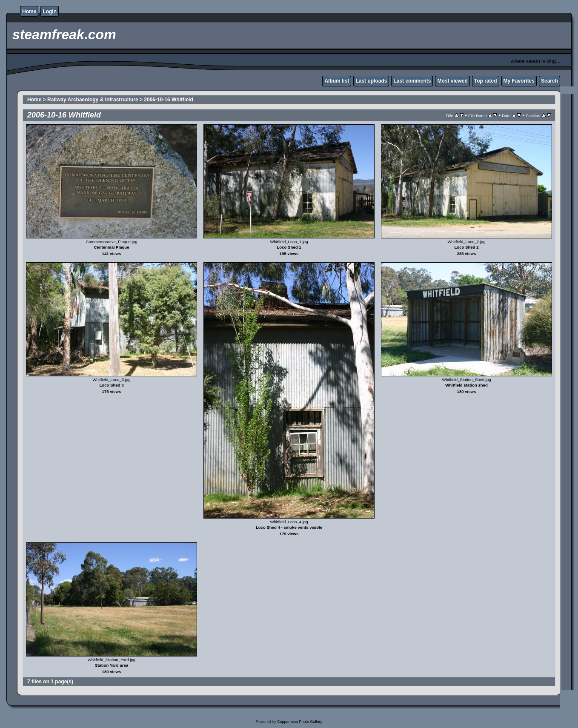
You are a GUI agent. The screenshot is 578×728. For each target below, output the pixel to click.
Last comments (412, 81)
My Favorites (519, 81)
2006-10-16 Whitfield (168, 100)
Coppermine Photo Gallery (300, 722)
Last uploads (371, 81)
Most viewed (452, 81)
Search (549, 81)
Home (29, 11)
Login (50, 11)
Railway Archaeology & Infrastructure (93, 100)
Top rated (486, 81)
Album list (337, 81)
